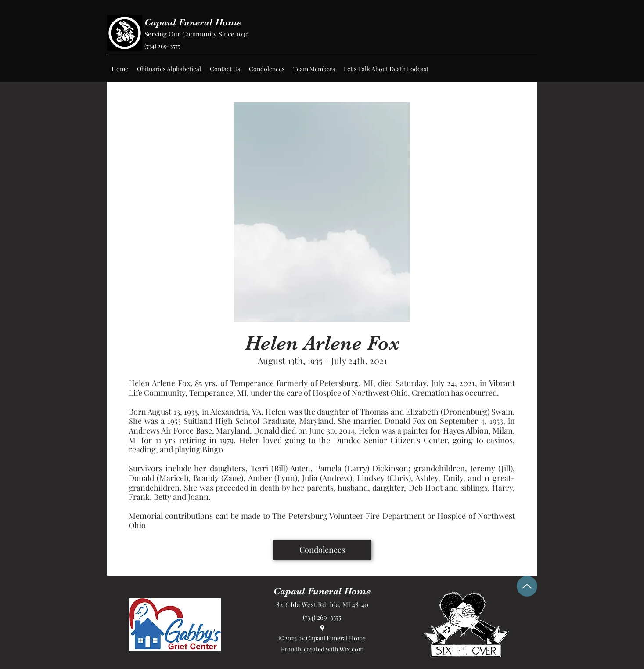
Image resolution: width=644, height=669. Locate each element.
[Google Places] (322, 628)
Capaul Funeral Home (193, 22)
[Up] (527, 586)
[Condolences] (322, 550)
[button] (169, 69)
